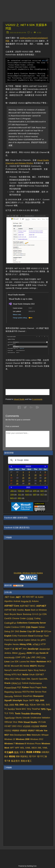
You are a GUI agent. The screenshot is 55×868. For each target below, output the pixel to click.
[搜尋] (28, 460)
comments (37, 399)
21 (17, 481)
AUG (29, 495)
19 (45, 478)
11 (40, 475)
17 (35, 478)
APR (36, 491)
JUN (13, 495)
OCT (44, 495)
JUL (21, 495)
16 (29, 478)
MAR (29, 491)
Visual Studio (19, 399)
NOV (14, 498)
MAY (44, 491)
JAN (14, 491)
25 (40, 481)
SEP (36, 495)
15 (23, 478)
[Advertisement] (30, 377)
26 (45, 481)
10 (35, 475)
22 (23, 481)
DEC (21, 498)
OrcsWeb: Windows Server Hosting (28, 573)
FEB (21, 491)
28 (17, 483)
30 (29, 483)
